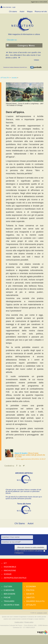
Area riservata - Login (9, 7)
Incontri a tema (12, 605)
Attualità (31, 605)
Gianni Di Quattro (21, 453)
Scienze (8, 574)
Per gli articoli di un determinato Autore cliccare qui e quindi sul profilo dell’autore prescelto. (24, 498)
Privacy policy (29, 622)
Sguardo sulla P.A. (36, 601)
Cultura (8, 587)
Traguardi (9, 601)
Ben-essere (10, 594)
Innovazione (10, 571)
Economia (31, 587)
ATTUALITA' (5, 78)
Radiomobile (10, 567)
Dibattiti (30, 598)
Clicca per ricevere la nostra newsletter (31, 547)
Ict (5, 563)
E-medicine (9, 590)
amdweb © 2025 (42, 613)
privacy (40, 551)
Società (14, 78)
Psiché (7, 598)
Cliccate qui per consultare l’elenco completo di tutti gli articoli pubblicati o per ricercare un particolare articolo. (23, 491)
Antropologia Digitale (15, 578)
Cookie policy (19, 622)
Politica (30, 590)
